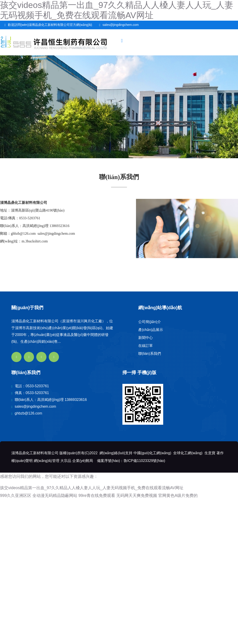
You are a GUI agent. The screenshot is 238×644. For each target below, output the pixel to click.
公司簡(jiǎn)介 (150, 322)
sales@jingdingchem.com (121, 25)
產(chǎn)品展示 (151, 330)
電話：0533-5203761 (32, 386)
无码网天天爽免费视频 (137, 496)
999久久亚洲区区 (16, 496)
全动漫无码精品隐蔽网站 (55, 496)
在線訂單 (146, 346)
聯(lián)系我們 (150, 354)
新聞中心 (146, 338)
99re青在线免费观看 (97, 496)
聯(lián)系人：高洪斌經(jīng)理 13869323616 (51, 400)
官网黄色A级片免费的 (178, 496)
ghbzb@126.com (28, 413)
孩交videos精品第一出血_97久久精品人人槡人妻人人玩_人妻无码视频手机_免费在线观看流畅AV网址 (92, 488)
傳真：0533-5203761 (32, 393)
